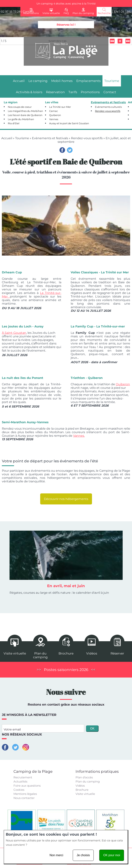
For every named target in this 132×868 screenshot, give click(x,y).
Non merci (56, 855)
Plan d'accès (84, 777)
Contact (28, 12)
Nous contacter (24, 798)
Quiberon (123, 384)
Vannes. (79, 436)
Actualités (20, 781)
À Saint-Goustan (14, 333)
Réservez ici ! (66, 25)
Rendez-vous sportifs (87, 138)
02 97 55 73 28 (11, 12)
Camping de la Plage (33, 771)
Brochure (82, 790)
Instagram (26, 747)
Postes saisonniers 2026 (66, 670)
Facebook (62, 150)
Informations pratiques (97, 771)
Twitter (70, 150)
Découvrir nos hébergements (66, 499)
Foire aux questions (27, 786)
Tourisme (22, 138)
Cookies (19, 790)
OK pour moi (112, 855)
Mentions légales (25, 794)
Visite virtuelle (85, 794)
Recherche (104, 13)
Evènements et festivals (50, 138)
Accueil (7, 138)
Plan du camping (88, 781)
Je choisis (83, 855)
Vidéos (80, 786)
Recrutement (23, 777)
